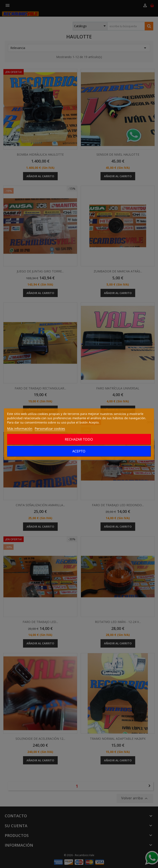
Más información (20, 428)
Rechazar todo (79, 439)
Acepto (79, 451)
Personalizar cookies (50, 428)
